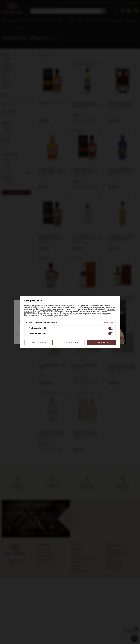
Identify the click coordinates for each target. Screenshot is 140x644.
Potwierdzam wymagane (70, 342)
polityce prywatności (46, 310)
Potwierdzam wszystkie (101, 342)
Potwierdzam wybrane (39, 342)
